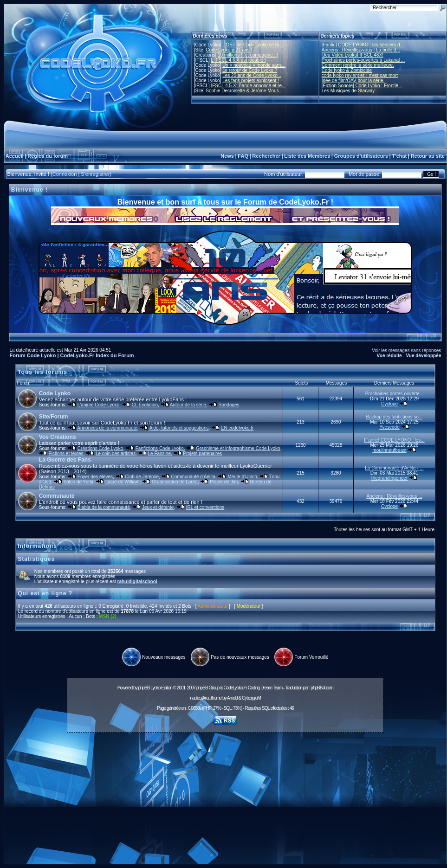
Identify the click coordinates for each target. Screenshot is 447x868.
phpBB (144, 688)
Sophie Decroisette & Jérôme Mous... (244, 91)
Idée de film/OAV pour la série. (353, 80)
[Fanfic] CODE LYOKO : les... (394, 440)
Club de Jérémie (142, 477)
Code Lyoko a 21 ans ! (229, 50)
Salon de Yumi (78, 482)
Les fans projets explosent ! (251, 80)
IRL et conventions (205, 507)
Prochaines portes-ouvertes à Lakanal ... (363, 60)
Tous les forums (42, 372)
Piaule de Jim (224, 482)
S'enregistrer (95, 174)
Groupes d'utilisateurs (361, 156)
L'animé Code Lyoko (98, 405)
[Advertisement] (225, 801)
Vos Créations (58, 437)
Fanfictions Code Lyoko (160, 448)
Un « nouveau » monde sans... (254, 65)
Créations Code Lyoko (100, 448)
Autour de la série (188, 405)
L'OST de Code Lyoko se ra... (253, 45)
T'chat (399, 156)
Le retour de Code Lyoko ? (250, 70)
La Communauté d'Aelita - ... (394, 468)
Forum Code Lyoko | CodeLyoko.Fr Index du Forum (72, 355)
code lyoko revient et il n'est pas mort (360, 75)
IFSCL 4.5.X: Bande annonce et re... (248, 86)
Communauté (57, 496)
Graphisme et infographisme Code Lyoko (238, 448)
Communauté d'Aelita (193, 477)
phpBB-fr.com (322, 688)
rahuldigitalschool (137, 582)
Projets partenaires (202, 453)
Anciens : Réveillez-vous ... (394, 496)
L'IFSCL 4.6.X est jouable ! (238, 60)
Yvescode (389, 427)
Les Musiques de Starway (348, 91)
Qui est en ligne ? (45, 593)
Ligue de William (122, 482)
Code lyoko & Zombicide (347, 70)
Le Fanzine (159, 453)
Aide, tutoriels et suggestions (179, 428)
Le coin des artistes (116, 453)
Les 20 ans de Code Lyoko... (252, 75)
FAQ (243, 156)
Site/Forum (54, 417)
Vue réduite (389, 356)
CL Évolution (145, 405)
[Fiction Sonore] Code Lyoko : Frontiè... (362, 86)
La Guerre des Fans (65, 460)
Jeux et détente (158, 507)
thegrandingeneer (389, 478)
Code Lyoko (55, 393)
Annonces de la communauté (107, 428)
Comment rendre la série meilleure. (358, 65)
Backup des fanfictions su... (395, 417)
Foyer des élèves (95, 477)
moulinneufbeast (389, 450)
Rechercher (266, 156)
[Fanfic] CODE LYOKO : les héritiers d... (363, 45)
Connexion (65, 174)
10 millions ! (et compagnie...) (248, 55)
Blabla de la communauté (104, 507)
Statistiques (36, 559)
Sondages (229, 405)
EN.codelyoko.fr (237, 428)
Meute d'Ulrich (242, 477)
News (227, 156)
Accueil (15, 156)
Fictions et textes (66, 453)
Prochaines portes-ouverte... (395, 394)
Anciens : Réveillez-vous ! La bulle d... (361, 50)
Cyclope (389, 404)
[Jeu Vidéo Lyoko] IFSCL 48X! (353, 55)
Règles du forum (48, 156)
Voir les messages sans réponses (406, 350)
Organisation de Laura (175, 482)
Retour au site (428, 156)
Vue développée (423, 356)
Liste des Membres (307, 156)
